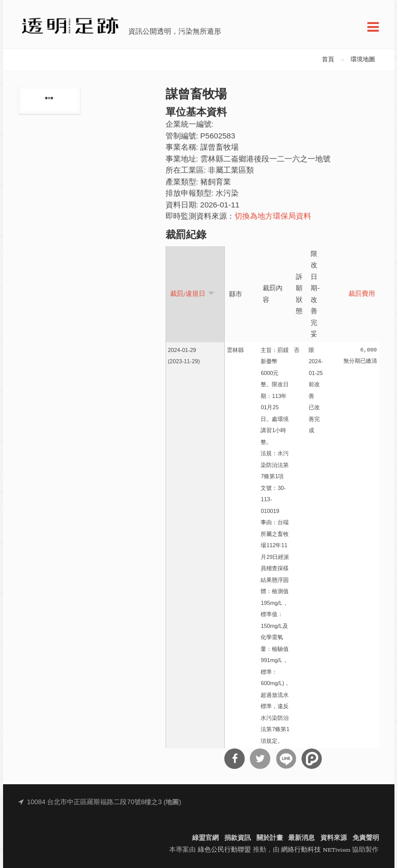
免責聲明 (366, 838)
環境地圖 (363, 60)
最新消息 (301, 838)
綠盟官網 (205, 838)
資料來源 (334, 838)
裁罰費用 (362, 294)
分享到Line (286, 759)
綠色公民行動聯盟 (224, 850)
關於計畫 (270, 838)
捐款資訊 (238, 838)
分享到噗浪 (312, 759)
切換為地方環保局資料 (273, 217)
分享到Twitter (260, 759)
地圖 (172, 802)
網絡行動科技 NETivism (316, 850)
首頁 (328, 60)
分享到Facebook (235, 759)
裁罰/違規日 (193, 294)
